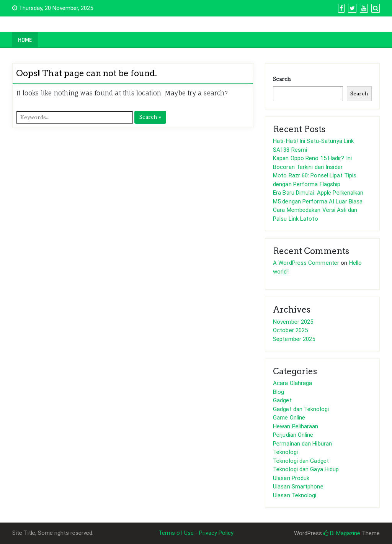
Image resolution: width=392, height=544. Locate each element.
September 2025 (294, 339)
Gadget (282, 400)
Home (25, 40)
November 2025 (293, 322)
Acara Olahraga (292, 383)
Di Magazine (342, 533)
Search (282, 79)
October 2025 (290, 330)
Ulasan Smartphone (298, 487)
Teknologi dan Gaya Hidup (306, 469)
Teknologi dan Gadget (301, 461)
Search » (150, 117)
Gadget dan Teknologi (301, 409)
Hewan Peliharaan (296, 426)
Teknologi (285, 452)
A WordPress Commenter (306, 263)
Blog (278, 392)
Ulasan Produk (291, 478)
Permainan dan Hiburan (302, 444)
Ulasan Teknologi (295, 495)
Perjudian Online (293, 435)
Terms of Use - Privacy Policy (196, 533)
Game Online (289, 418)
